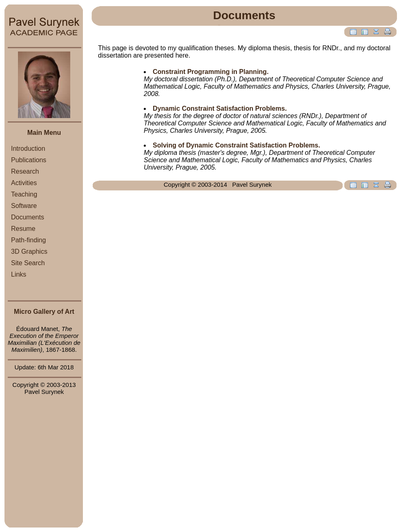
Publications (29, 160)
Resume (23, 229)
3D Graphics (29, 251)
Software (24, 206)
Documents (28, 217)
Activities (24, 183)
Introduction (28, 149)
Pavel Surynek (44, 392)
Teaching (24, 194)
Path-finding (28, 240)
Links (19, 274)
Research (25, 171)
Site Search (28, 263)
